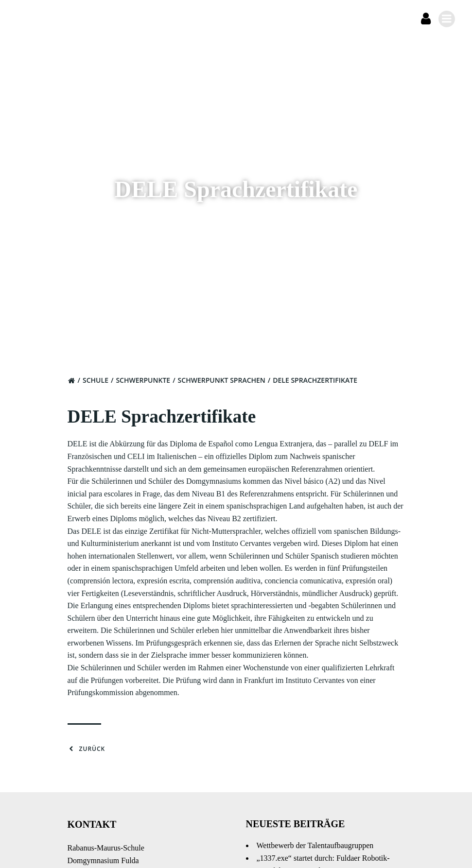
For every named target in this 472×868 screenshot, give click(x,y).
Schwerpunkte (146, 386)
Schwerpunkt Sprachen (225, 386)
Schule (99, 386)
